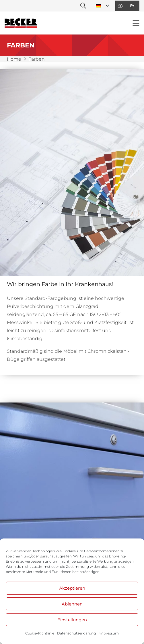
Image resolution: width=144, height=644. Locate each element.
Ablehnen (72, 604)
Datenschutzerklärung (76, 633)
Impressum (109, 633)
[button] (83, 6)
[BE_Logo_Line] (21, 23)
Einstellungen (72, 620)
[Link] (120, 6)
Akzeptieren (72, 588)
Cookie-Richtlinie (40, 633)
